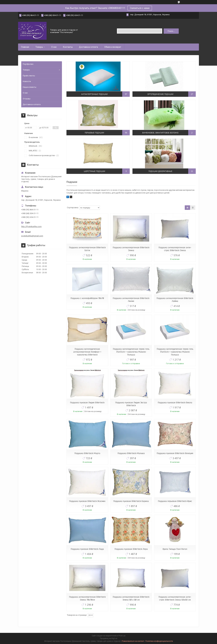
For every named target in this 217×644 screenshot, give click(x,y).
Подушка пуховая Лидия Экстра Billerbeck (131, 404)
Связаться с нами (140, 8)
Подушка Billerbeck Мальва (131, 453)
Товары (39, 47)
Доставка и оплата (88, 47)
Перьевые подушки (94, 133)
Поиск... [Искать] (171, 31)
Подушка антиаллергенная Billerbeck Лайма (175, 300)
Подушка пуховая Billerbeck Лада (87, 549)
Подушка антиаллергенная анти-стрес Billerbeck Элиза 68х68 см (175, 598)
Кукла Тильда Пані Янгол (175, 549)
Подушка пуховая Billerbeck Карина (131, 501)
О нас (54, 47)
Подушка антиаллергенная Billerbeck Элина (131, 249)
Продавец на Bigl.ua (109, 638)
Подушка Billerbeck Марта (87, 453)
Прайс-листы (29, 76)
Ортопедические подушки (160, 94)
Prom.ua (122, 636)
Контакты (68, 47)
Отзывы (27, 99)
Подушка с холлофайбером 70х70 (87, 298)
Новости (27, 81)
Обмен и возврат (113, 47)
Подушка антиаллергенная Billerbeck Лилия (131, 300)
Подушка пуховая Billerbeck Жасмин (87, 501)
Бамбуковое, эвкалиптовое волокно (160, 133)
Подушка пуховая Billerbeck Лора (131, 549)
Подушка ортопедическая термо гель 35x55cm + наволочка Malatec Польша (131, 352)
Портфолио (28, 64)
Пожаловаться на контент (133, 641)
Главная (25, 47)
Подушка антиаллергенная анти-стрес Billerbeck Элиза (175, 249)
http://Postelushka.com (31, 226)
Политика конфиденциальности (159, 641)
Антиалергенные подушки (94, 94)
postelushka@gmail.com (32, 236)
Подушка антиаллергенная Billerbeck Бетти (87, 249)
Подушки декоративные (160, 171)
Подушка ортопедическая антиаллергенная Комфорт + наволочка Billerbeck (87, 352)
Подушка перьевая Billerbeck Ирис (175, 501)
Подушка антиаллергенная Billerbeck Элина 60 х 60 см (131, 598)
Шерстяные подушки (94, 171)
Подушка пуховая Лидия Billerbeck (87, 403)
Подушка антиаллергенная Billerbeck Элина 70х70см (87, 598)
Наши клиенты (30, 87)
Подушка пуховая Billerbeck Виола (175, 403)
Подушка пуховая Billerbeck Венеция (175, 453)
